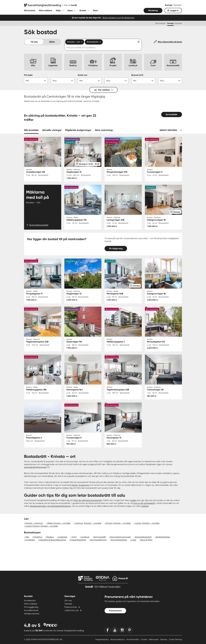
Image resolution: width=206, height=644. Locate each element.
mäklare (145, 506)
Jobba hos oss (71, 610)
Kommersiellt (100, 537)
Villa (27, 537)
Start (95, 10)
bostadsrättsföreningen (35, 467)
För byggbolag (31, 607)
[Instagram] (122, 630)
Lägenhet (63, 537)
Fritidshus (38, 537)
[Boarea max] (170, 81)
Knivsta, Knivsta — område (118, 523)
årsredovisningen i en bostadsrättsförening (50, 506)
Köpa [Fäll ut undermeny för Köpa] (70, 10)
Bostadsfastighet (143, 537)
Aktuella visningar (52, 130)
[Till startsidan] (50, 5)
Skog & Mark (146, 540)
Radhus (50, 537)
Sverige (169, 5)
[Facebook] (107, 630)
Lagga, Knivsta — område (147, 523)
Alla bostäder (31, 130)
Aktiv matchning (104, 130)
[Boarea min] (143, 81)
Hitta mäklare (45, 10)
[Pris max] (63, 81)
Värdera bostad (32, 614)
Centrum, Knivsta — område (88, 523)
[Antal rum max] (116, 81)
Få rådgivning (116, 248)
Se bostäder (172, 114)
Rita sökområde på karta (170, 42)
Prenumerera (115, 611)
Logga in (174, 10)
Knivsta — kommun (34, 523)
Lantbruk (85, 537)
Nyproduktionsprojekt (120, 537)
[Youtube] (115, 630)
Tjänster (68, 604)
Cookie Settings (175, 639)
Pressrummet (71, 607)
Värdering (153, 10)
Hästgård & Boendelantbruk (53, 540)
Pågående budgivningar (78, 130)
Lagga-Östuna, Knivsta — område (42, 526)
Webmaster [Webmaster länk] (154, 639)
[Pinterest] (130, 630)
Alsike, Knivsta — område (59, 523)
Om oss (68, 600)
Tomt (74, 537)
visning (74, 485)
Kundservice (30, 600)
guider (133, 500)
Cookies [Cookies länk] (144, 639)
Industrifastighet (78, 540)
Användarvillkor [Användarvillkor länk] (133, 639)
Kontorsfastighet (119, 540)
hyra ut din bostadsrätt (144, 503)
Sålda (52, 42)
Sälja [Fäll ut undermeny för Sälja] (58, 10)
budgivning (84, 485)
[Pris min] (36, 81)
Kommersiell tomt (98, 540)
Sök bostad (30, 10)
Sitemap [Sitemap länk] (164, 639)
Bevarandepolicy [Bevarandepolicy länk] (118, 639)
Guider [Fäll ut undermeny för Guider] (83, 10)
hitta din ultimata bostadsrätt (88, 500)
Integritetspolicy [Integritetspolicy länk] (102, 639)
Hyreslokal (30, 540)
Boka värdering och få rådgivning (118, 18)
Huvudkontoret (31, 610)
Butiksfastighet (163, 537)
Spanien (178, 5)
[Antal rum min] (90, 81)
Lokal (134, 540)
